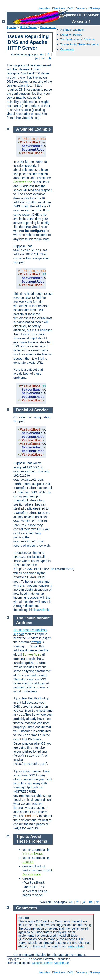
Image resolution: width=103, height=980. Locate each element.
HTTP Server (28, 27)
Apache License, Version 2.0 (50, 963)
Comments (67, 49)
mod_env (32, 816)
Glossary (81, 8)
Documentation (50, 27)
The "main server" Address (77, 39)
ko (43, 58)
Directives (59, 8)
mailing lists (75, 946)
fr (49, 54)
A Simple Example (72, 30)
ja (37, 58)
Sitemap (95, 8)
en (42, 54)
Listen (28, 862)
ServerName (23, 182)
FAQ (70, 8)
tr (50, 58)
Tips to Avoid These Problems (79, 44)
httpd (36, 642)
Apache (12, 27)
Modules (44, 8)
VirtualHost (33, 854)
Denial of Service (71, 35)
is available (42, 610)
